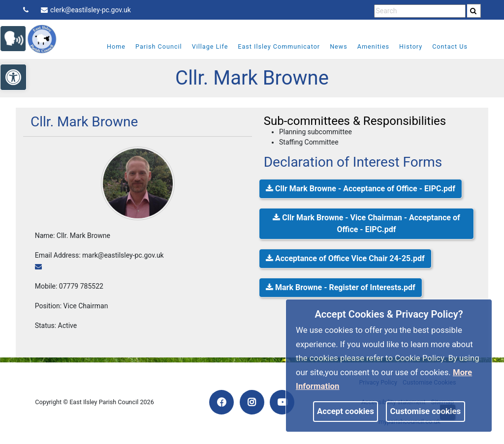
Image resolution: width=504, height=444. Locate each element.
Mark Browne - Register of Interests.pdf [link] (341, 287)
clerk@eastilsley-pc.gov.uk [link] (86, 10)
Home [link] (110, 46)
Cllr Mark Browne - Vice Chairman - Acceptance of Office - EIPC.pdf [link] (366, 223)
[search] (474, 11)
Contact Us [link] (443, 46)
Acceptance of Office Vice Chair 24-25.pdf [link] (345, 258)
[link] (473, 11)
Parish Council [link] (152, 46)
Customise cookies (426, 411)
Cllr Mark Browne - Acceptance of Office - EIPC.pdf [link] (361, 189)
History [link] (404, 46)
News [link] (332, 46)
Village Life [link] (203, 46)
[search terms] (420, 11)
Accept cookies (346, 411)
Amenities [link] (366, 46)
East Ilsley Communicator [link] (272, 46)
